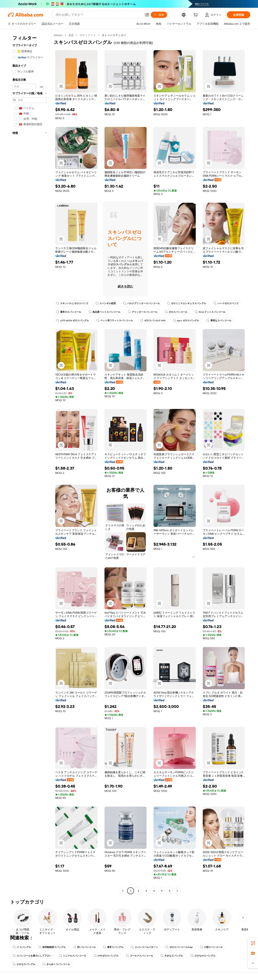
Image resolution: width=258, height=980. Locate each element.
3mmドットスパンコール (210, 312)
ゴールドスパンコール (140, 956)
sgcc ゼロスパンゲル (186, 321)
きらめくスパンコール (56, 964)
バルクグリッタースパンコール (141, 303)
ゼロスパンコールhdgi (179, 947)
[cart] (196, 15)
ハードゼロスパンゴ (226, 303)
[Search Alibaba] (99, 15)
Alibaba (58, 35)
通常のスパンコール (69, 312)
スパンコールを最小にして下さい (32, 956)
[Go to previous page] (123, 891)
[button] (147, 15)
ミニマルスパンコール (73, 956)
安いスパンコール (84, 947)
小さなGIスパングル (203, 956)
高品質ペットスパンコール (104, 312)
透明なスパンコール (219, 321)
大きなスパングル (172, 956)
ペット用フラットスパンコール (115, 321)
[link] (253, 943)
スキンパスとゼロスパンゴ (72, 303)
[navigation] (30, 463)
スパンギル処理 (106, 303)
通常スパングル (113, 947)
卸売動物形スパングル (52, 947)
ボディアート (88, 35)
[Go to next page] (177, 891)
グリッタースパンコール (143, 312)
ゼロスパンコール (176, 312)
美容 (71, 35)
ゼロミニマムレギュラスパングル (187, 303)
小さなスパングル (24, 964)
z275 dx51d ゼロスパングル (73, 321)
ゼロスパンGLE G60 (153, 321)
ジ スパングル (22, 947)
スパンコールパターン (144, 947)
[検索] (159, 15)
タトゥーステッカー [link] (114, 35)
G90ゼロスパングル (106, 956)
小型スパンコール (211, 947)
